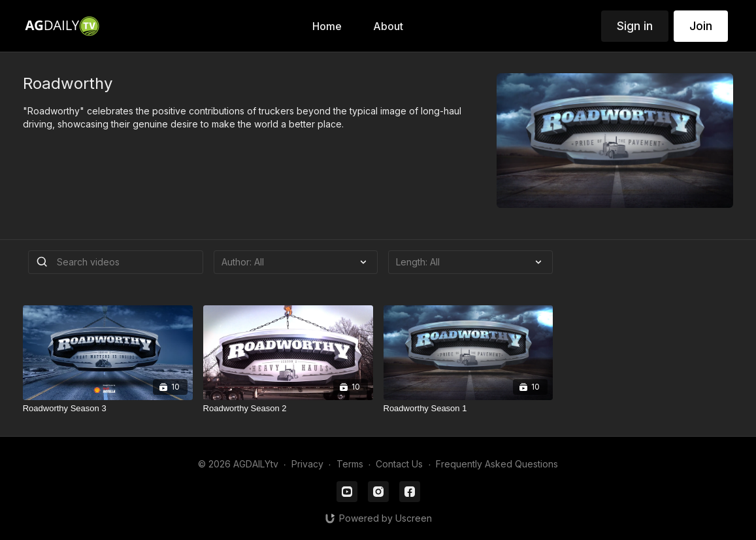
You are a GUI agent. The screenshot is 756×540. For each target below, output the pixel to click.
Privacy (307, 464)
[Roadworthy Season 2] (288, 409)
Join (701, 26)
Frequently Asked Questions (497, 464)
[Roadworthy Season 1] (468, 409)
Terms (350, 464)
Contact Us (399, 464)
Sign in (635, 26)
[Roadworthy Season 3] (108, 409)
